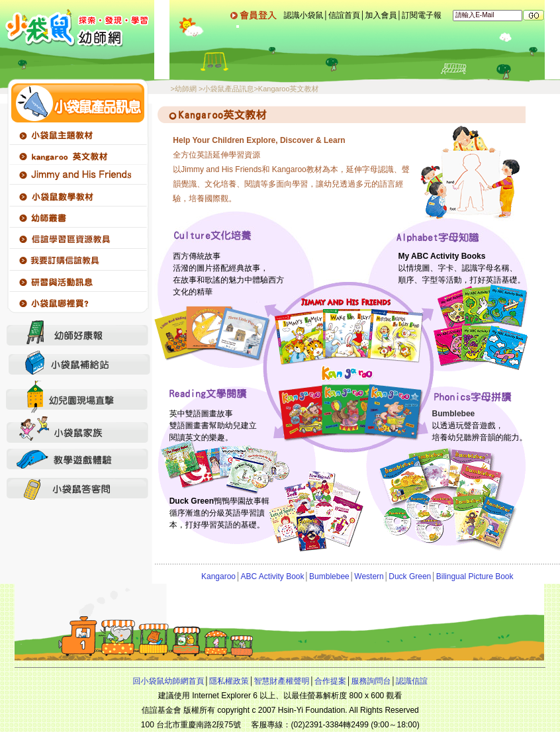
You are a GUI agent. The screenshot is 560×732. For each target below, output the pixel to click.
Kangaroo (218, 576)
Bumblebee (329, 576)
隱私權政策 (229, 681)
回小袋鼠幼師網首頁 (168, 681)
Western (369, 576)
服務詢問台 (371, 681)
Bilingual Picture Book (475, 576)
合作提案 (330, 681)
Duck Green (410, 576)
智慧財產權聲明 (281, 681)
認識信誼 (412, 681)
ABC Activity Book (273, 576)
